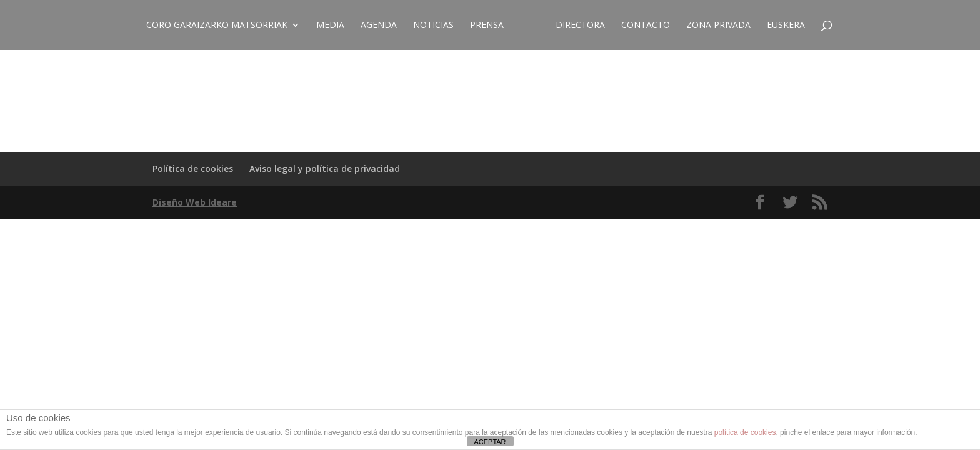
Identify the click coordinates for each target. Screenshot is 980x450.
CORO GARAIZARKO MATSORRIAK (217, 26)
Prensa (487, 26)
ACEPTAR (490, 442)
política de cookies (745, 432)
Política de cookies (193, 168)
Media (330, 26)
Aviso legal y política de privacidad (325, 168)
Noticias (433, 26)
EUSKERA (786, 26)
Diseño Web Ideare (195, 202)
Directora (580, 26)
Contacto (646, 26)
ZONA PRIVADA (718, 26)
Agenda (379, 26)
